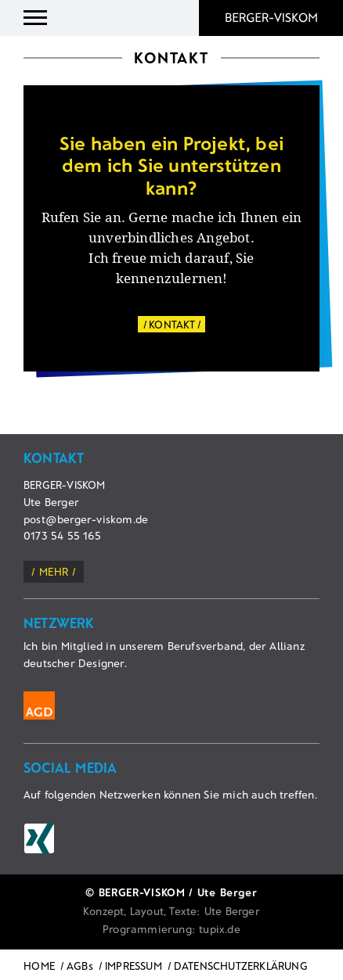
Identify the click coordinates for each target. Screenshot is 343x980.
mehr (54, 571)
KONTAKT (172, 324)
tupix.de (220, 929)
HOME (39, 966)
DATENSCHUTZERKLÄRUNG (241, 966)
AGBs (80, 966)
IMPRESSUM (134, 966)
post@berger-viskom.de (86, 519)
